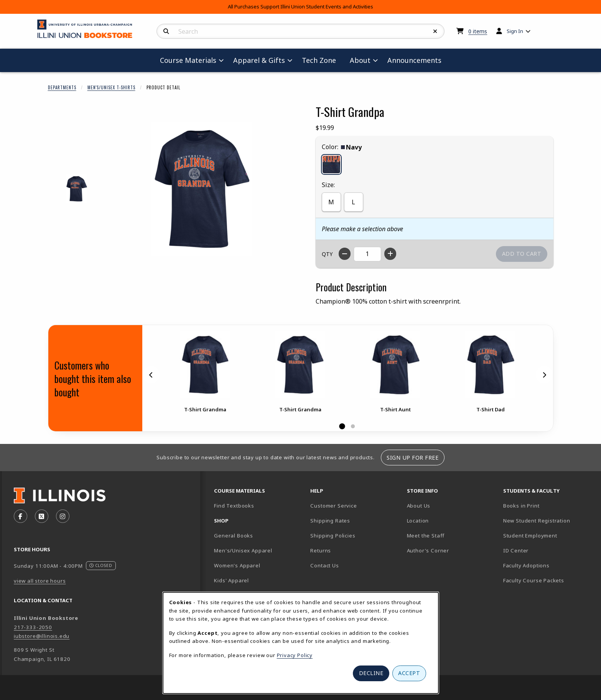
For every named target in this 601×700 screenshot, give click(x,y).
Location (418, 521)
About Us (419, 506)
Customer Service (333, 506)
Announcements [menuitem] (414, 60)
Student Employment (548, 535)
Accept (409, 673)
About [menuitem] (360, 60)
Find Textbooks (234, 506)
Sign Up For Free (412, 458)
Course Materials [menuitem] (188, 60)
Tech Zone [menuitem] (322, 60)
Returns (321, 550)
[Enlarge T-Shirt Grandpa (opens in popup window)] (201, 189)
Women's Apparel (237, 565)
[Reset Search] (435, 31)
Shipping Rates (330, 521)
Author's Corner (428, 550)
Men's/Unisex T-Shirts (111, 87)
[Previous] (151, 375)
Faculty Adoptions (526, 565)
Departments (62, 87)
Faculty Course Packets (534, 580)
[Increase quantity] (390, 254)
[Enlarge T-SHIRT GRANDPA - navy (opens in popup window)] (77, 189)
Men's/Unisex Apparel (243, 550)
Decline (371, 673)
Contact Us (324, 565)
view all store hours (40, 581)
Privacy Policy (295, 655)
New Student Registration (537, 521)
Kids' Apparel (231, 580)
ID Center (543, 550)
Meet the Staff (426, 536)
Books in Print (548, 505)
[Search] (166, 31)
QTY (327, 254)
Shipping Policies (333, 536)
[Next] (544, 375)
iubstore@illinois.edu (42, 636)
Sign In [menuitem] (515, 31)
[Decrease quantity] (345, 254)
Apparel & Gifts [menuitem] (259, 60)
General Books (234, 536)
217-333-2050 (33, 627)
